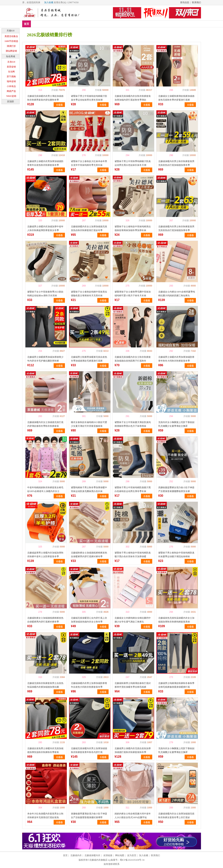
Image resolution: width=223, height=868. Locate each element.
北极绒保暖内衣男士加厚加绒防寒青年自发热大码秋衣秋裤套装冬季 (89, 685)
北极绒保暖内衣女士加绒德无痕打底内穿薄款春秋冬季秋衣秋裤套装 (45, 424)
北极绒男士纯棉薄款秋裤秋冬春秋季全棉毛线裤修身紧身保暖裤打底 (176, 685)
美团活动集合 (11, 36)
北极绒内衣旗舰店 (98, 860)
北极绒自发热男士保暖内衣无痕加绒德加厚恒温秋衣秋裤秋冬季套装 (45, 750)
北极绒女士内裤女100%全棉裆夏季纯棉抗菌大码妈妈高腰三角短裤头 (177, 294)
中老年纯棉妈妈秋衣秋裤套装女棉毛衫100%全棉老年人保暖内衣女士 (45, 489)
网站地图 (120, 855)
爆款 (47, 24)
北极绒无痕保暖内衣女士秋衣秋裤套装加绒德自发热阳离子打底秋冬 (133, 359)
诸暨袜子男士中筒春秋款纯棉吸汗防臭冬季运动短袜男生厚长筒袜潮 (89, 98)
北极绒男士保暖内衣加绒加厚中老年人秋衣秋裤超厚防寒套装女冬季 (45, 228)
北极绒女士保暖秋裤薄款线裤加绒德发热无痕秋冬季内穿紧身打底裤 (176, 98)
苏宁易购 (11, 77)
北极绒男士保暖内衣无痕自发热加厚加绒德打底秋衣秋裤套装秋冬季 (133, 750)
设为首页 (132, 855)
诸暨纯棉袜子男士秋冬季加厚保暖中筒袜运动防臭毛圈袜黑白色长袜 (89, 489)
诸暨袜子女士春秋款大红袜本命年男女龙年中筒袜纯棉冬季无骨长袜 (89, 163)
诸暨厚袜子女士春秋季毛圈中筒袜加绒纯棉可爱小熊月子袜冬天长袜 (133, 294)
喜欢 (34, 90)
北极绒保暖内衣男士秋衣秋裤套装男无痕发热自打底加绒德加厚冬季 (176, 163)
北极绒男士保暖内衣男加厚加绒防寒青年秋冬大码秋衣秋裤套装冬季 (176, 359)
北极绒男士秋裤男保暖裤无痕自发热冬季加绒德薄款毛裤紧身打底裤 (89, 359)
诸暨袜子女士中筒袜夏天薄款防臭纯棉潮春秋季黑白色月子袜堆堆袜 (133, 424)
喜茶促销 (11, 67)
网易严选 (11, 91)
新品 (36, 24)
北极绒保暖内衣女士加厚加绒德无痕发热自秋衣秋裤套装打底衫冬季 (89, 228)
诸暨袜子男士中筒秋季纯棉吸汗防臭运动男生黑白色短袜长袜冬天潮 (133, 163)
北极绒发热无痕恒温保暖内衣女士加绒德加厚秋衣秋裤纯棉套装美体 (176, 620)
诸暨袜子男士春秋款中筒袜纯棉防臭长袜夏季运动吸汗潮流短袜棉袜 (176, 555)
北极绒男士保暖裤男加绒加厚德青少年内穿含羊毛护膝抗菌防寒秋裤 (45, 359)
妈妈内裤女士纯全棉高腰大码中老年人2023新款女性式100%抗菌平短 (133, 816)
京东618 (11, 62)
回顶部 (11, 102)
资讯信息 (185, 2)
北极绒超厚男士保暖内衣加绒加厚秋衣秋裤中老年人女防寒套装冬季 (45, 555)
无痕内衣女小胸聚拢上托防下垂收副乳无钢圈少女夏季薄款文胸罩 (176, 424)
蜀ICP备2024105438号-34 (132, 860)
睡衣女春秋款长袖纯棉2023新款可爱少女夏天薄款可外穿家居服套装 (89, 424)
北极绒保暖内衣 (92, 855)
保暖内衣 (61, 24)
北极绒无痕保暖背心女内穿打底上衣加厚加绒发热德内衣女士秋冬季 (89, 620)
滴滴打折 (11, 46)
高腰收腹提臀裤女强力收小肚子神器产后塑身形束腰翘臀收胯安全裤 (176, 489)
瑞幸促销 (11, 81)
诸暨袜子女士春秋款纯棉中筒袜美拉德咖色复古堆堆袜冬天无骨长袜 (89, 294)
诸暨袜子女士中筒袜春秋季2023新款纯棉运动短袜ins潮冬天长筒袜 (45, 294)
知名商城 (11, 56)
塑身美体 (78, 24)
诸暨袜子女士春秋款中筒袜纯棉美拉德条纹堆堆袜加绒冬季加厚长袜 (133, 228)
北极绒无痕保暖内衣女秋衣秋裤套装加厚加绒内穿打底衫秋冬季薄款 (133, 98)
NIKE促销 (11, 96)
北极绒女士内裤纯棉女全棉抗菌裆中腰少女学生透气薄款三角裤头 (133, 620)
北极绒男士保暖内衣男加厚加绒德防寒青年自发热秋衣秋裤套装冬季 (45, 163)
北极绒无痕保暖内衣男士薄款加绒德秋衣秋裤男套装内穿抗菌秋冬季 (45, 98)
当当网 (11, 72)
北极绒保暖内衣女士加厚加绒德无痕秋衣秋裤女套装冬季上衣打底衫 (176, 816)
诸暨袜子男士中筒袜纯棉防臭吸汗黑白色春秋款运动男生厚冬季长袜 (133, 489)
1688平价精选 (11, 41)
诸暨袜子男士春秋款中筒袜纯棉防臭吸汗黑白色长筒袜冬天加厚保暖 (133, 555)
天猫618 (11, 31)
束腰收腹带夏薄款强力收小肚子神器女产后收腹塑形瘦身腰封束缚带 (89, 816)
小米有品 (11, 86)
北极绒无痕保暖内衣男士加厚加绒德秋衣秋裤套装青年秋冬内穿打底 (89, 750)
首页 (27, 24)
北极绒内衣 (76, 855)
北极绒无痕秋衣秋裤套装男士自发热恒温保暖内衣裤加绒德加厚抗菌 (45, 685)
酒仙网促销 (11, 51)
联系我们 (196, 2)
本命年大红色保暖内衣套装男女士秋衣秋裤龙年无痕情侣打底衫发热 (45, 816)
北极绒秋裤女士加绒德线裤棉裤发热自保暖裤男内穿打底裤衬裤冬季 (89, 555)
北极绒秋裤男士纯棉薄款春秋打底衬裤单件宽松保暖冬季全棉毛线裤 (133, 685)
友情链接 (108, 855)
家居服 (93, 24)
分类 (105, 24)
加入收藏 (49, 2)
